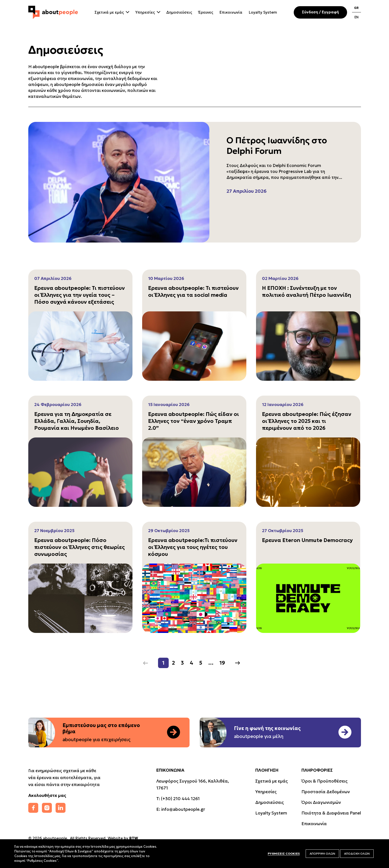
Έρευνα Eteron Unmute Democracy (307, 540)
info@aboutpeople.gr (183, 809)
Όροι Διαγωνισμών (321, 802)
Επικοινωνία (231, 12)
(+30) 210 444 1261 (180, 799)
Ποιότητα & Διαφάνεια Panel (331, 813)
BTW (134, 838)
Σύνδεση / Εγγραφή (320, 12)
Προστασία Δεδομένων (326, 792)
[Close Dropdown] (127, 11)
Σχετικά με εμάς (109, 12)
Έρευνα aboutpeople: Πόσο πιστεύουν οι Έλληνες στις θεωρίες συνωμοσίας (80, 547)
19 (222, 663)
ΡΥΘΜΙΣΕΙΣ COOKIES (284, 854)
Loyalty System (263, 12)
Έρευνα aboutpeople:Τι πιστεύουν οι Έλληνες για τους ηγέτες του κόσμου (193, 547)
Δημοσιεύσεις (179, 12)
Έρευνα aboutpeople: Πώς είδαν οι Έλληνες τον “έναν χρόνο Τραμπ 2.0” (194, 421)
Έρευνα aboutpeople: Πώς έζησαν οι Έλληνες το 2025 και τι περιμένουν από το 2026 (307, 421)
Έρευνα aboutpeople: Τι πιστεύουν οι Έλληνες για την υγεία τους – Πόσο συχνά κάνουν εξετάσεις (80, 295)
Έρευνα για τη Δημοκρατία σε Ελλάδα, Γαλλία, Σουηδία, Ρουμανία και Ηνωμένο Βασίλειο (77, 421)
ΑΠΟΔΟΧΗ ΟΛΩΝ (357, 854)
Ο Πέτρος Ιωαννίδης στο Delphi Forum (277, 146)
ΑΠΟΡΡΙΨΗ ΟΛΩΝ (322, 854)
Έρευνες (206, 12)
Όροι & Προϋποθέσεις (324, 781)
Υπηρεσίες (145, 12)
